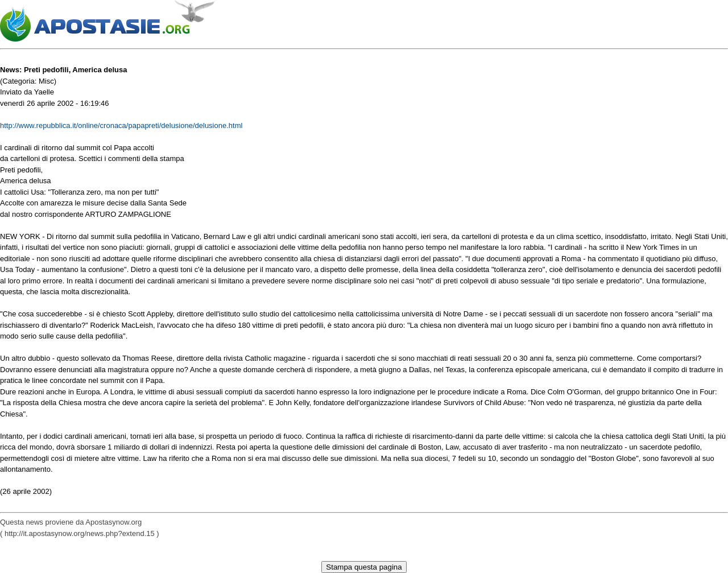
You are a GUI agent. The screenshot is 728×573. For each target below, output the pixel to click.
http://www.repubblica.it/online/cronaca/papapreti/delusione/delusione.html (121, 125)
